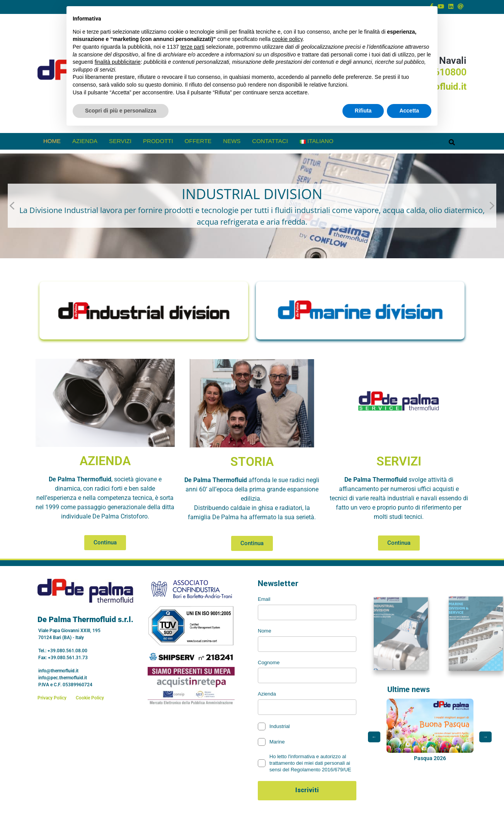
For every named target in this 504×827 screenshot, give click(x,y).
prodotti (158, 141)
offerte (198, 141)
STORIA (252, 462)
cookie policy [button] (287, 39)
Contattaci (270, 141)
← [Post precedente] (374, 739)
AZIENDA (105, 461)
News (232, 141)
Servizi (120, 141)
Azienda (85, 141)
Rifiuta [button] (363, 111)
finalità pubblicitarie (118, 62)
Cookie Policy (90, 698)
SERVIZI (399, 461)
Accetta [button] (409, 111)
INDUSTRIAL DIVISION (252, 194)
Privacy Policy (52, 698)
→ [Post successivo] (485, 739)
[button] (252, 206)
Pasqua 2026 (430, 760)
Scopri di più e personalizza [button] (121, 111)
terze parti (192, 47)
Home (52, 141)
